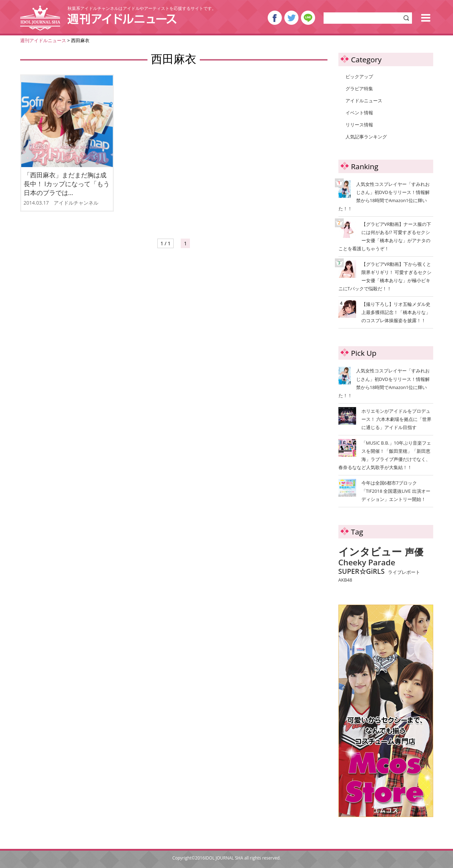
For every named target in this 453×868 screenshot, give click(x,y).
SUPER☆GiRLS (362, 571)
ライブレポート (404, 572)
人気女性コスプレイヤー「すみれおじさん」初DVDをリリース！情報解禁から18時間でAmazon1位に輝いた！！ (384, 196)
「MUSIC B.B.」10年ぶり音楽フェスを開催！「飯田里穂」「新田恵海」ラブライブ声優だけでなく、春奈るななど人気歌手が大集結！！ (385, 455)
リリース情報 (359, 125)
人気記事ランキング (366, 137)
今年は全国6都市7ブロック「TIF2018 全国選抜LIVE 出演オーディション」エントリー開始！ (396, 491)
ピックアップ (359, 76)
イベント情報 (359, 113)
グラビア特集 (359, 88)
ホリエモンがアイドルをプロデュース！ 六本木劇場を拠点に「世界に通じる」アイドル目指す (396, 419)
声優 (414, 552)
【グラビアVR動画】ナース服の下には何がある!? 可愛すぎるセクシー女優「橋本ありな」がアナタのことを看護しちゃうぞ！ (385, 236)
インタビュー (370, 552)
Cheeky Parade (367, 563)
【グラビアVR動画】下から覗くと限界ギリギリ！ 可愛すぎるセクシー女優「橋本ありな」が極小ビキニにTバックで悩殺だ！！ (385, 276)
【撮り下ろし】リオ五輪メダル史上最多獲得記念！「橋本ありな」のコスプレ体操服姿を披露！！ (385, 312)
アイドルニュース (364, 101)
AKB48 (345, 580)
